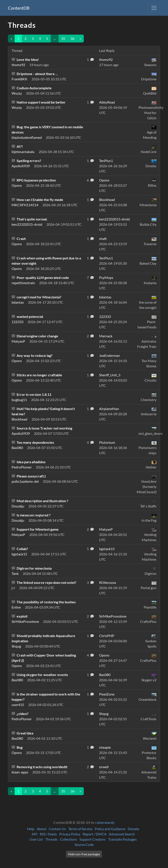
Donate (133, 829)
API (35, 834)
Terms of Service (80, 829)
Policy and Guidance (110, 829)
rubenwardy (105, 822)
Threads (51, 839)
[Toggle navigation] (154, 8)
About (42, 829)
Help (31, 829)
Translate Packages (122, 839)
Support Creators (93, 839)
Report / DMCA (95, 834)
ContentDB (19, 8)
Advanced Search (122, 834)
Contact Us (57, 829)
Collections (68, 839)
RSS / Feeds (48, 834)
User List (36, 839)
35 (63, 38)
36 (72, 38)
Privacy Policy (70, 834)
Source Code (84, 844)
